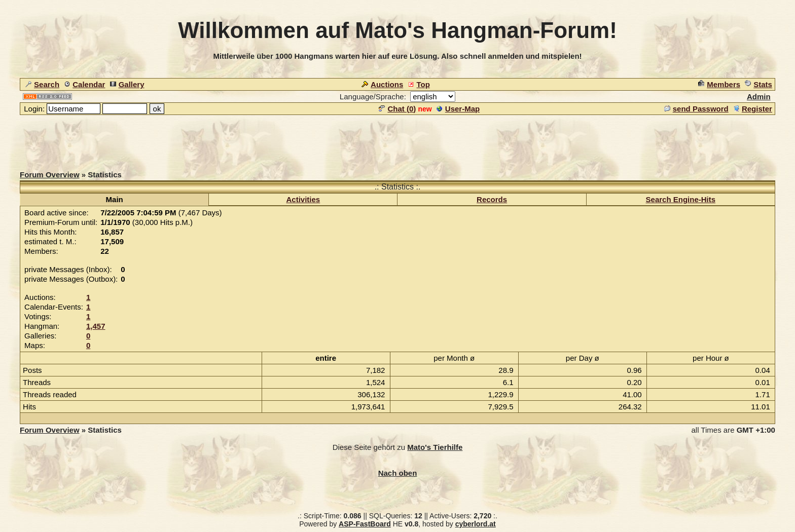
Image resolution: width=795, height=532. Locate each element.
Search (42, 84)
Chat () (397, 109)
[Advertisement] (397, 139)
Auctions (382, 84)
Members (719, 84)
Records (492, 199)
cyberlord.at (476, 524)
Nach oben (398, 473)
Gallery (127, 84)
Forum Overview (50, 175)
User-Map (458, 109)
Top (419, 84)
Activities (303, 199)
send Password (696, 109)
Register (753, 109)
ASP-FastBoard (365, 524)
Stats (758, 84)
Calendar (84, 84)
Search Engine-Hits (681, 199)
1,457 (96, 326)
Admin (759, 97)
